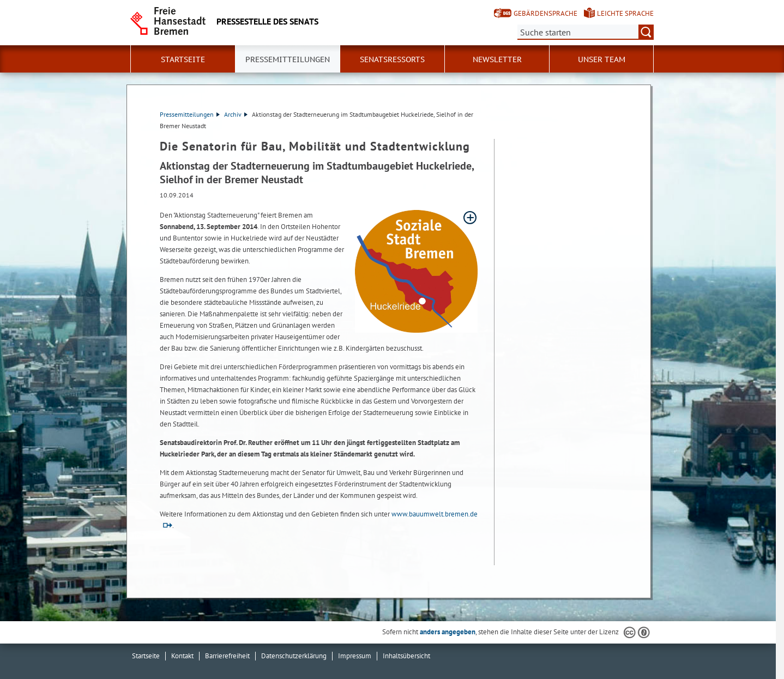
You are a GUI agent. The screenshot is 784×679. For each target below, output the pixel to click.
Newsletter (497, 59)
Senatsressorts (392, 59)
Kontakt (182, 656)
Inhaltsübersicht (406, 656)
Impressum (355, 656)
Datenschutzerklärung (294, 656)
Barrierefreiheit (227, 656)
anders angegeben (448, 632)
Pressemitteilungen (190, 114)
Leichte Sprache (625, 13)
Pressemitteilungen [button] (288, 59)
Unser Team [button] (602, 59)
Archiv (236, 114)
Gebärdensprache (545, 13)
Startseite (183, 59)
